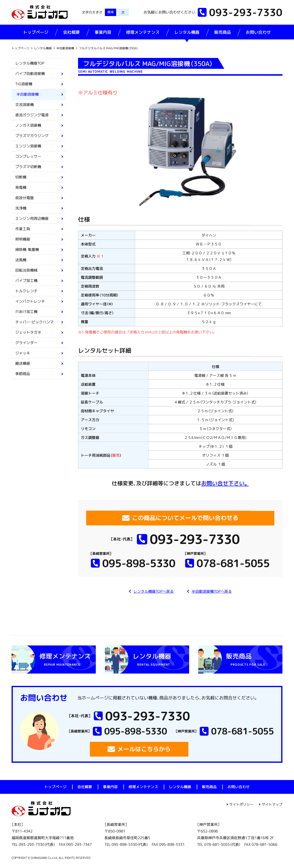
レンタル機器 (187, 32)
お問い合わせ (258, 32)
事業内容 (103, 32)
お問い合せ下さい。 (225, 483)
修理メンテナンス (143, 32)
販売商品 (223, 32)
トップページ (36, 32)
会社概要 (71, 32)
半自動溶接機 (65, 48)
